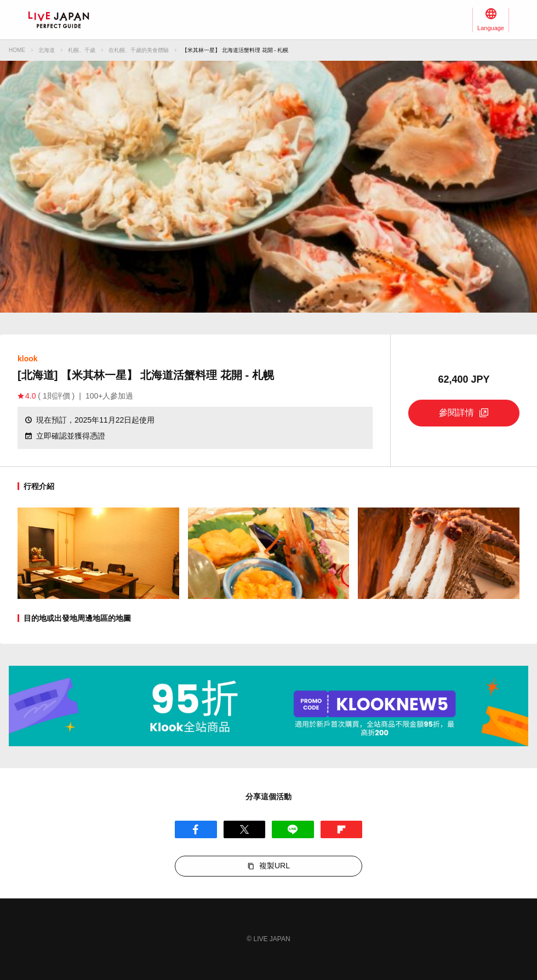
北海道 (47, 50)
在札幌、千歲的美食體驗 (139, 50)
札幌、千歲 (82, 50)
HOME (17, 50)
